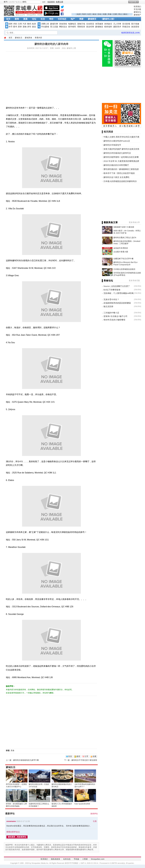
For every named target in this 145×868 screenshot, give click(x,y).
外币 (10, 27)
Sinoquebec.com (98, 859)
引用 (95, 821)
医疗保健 (135, 24)
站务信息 (67, 859)
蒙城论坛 (137, 12)
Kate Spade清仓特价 (82, 804)
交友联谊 (90, 24)
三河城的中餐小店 (111, 313)
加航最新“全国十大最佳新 (124, 227)
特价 (51, 19)
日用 (20, 24)
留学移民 (72, 27)
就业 (94, 14)
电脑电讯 (72, 24)
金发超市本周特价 (121, 248)
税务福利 (108, 27)
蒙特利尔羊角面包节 (112, 145)
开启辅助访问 (140, 2)
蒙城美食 (28, 38)
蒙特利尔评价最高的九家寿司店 (117, 153)
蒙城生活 (19, 38)
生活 (43, 19)
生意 (89, 14)
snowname (11, 821)
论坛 (34, 19)
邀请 (78, 756)
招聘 (10, 24)
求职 (15, 24)
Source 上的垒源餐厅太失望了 (117, 286)
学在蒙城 (45, 27)
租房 (79, 14)
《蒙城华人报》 (108, 19)
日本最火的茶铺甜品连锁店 (124, 269)
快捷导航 (133, 2)
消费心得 (45, 24)
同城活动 (126, 27)
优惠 (105, 14)
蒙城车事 (54, 24)
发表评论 (94, 814)
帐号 (6, 2)
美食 (110, 14)
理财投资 (81, 27)
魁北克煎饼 (108, 306)
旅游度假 (135, 27)
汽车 (25, 24)
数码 (29, 24)
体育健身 (99, 24)
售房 (84, 14)
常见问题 (137, 9)
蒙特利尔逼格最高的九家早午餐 (26, 760)
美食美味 (63, 24)
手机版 (76, 859)
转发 (70, 756)
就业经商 (90, 27)
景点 (120, 14)
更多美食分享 (134, 222)
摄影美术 (117, 27)
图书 (15, 27)
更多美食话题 (134, 280)
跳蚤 (25, 19)
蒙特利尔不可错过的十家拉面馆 (84, 760)
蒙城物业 (99, 27)
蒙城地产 (137, 15)
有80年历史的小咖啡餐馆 (114, 320)
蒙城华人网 (5, 38)
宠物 (25, 27)
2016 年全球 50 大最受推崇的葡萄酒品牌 (121, 161)
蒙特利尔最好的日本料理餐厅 (116, 165)
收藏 (94, 756)
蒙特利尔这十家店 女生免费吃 (116, 177)
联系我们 (137, 7)
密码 (24, 2)
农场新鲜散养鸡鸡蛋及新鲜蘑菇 (117, 303)
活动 (99, 14)
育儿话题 (54, 27)
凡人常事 (117, 24)
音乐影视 (126, 24)
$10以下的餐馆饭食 (112, 290)
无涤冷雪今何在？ (111, 299)
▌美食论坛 (107, 281)
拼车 (29, 27)
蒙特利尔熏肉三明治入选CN (125, 238)
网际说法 (63, 27)
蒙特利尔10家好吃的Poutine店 (117, 141)
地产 (73, 19)
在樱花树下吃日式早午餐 (123, 259)
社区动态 (62, 19)
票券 (20, 27)
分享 (86, 756)
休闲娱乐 (108, 24)
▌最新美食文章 (110, 222)
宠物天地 (81, 24)
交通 (115, 14)
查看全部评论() (13, 832)
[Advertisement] (102, 9)
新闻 (17, 19)
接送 (125, 14)
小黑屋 (85, 859)
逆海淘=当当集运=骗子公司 (115, 316)
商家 (81, 19)
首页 (8, 19)
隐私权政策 (56, 859)
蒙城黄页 (92, 19)
